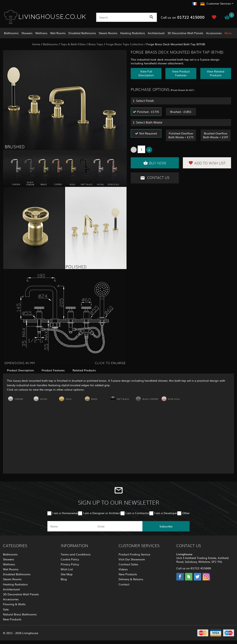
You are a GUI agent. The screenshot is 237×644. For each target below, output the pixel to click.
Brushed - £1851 (181, 112)
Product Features (53, 370)
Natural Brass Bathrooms (20, 614)
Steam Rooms (108, 33)
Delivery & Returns (131, 579)
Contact (124, 584)
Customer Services (219, 3)
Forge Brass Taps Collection (125, 44)
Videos (123, 569)
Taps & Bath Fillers (73, 44)
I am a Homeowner (65, 513)
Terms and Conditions (76, 554)
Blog (64, 579)
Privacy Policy (70, 564)
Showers (27, 33)
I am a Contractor (137, 513)
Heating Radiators (133, 33)
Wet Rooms (58, 33)
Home (36, 44)
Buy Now (155, 163)
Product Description (20, 370)
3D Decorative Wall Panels (185, 33)
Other (186, 513)
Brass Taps (96, 44)
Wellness (41, 33)
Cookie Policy (70, 559)
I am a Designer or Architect (102, 513)
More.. (229, 33)
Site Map (67, 574)
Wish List (67, 569)
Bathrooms (11, 33)
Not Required (148, 133)
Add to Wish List (207, 163)
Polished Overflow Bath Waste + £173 (181, 135)
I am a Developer (166, 513)
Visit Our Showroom (132, 559)
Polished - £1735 (148, 112)
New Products (12, 619)
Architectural (156, 33)
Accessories (214, 33)
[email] (118, 526)
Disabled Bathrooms (82, 33)
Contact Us (155, 178)
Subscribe (166, 526)
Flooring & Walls (14, 604)
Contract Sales (128, 564)
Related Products (84, 370)
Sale (6, 609)
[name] (71, 526)
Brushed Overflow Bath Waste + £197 (216, 135)
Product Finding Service (134, 554)
